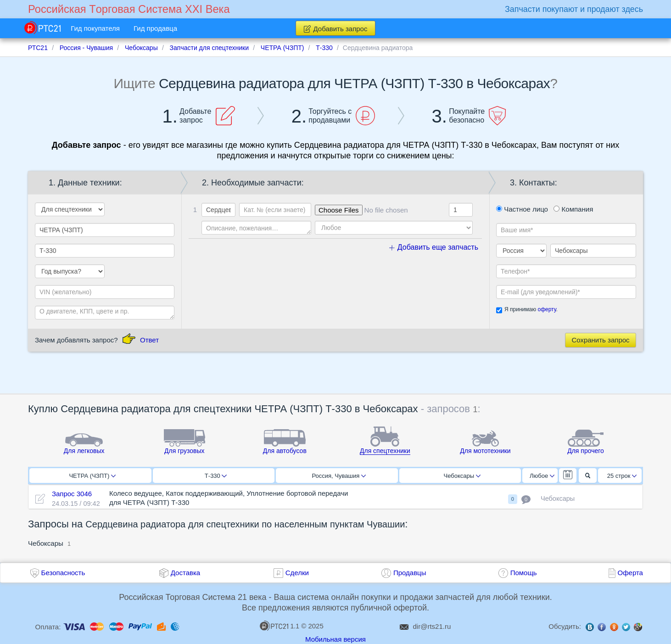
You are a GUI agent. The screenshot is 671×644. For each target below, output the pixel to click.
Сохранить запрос (600, 340)
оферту (547, 309)
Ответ (149, 340)
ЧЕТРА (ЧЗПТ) (92, 476)
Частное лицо (522, 209)
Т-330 (216, 476)
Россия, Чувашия (339, 476)
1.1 (280, 626)
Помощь (524, 573)
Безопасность (63, 573)
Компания (573, 209)
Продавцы (410, 573)
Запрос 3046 (72, 494)
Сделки (297, 573)
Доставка (185, 573)
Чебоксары (462, 476)
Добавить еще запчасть (434, 247)
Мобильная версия (335, 639)
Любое (542, 476)
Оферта (630, 573)
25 (622, 476)
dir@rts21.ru (432, 626)
